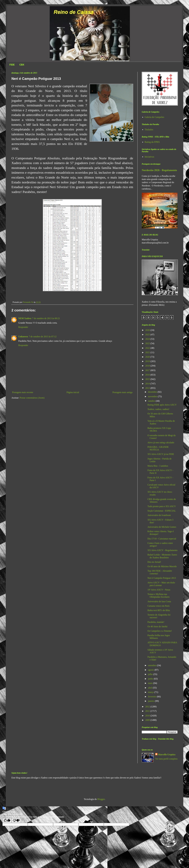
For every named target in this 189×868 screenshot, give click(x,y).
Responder (23, 327)
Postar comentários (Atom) (32, 398)
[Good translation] (7, 821)
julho (151, 674)
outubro (152, 401)
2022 (148, 348)
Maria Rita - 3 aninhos (158, 466)
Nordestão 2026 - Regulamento (159, 170)
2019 (148, 361)
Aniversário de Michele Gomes (162, 527)
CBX (22, 65)
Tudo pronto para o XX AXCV (162, 506)
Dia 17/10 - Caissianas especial (162, 539)
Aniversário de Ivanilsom (159, 515)
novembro (153, 396)
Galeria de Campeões (154, 117)
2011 (148, 711)
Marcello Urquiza (167, 754)
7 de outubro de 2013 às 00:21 (46, 318)
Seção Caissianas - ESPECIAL (162, 511)
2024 (148, 339)
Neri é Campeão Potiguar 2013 (162, 578)
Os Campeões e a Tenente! (160, 631)
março (151, 692)
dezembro (153, 392)
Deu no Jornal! (154, 562)
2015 (148, 379)
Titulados (149, 130)
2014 (148, 384)
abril (150, 688)
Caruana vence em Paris (159, 606)
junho (151, 679)
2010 (148, 716)
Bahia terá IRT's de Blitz (159, 610)
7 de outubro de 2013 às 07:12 (43, 337)
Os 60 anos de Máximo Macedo (162, 566)
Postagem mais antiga (122, 392)
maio (151, 683)
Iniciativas (149, 157)
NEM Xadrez (25, 318)
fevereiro (152, 697)
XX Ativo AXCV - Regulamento (162, 550)
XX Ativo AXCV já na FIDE (161, 454)
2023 (148, 343)
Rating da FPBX (152, 142)
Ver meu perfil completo (166, 759)
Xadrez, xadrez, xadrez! (158, 409)
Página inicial (73, 392)
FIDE (12, 65)
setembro (153, 665)
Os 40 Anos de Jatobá (157, 626)
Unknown (23, 337)
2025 (148, 335)
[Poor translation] (16, 821)
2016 (148, 375)
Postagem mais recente (23, 392)
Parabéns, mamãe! (156, 622)
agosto (151, 670)
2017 (148, 370)
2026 (148, 330)
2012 (148, 707)
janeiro (151, 701)
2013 (148, 388)
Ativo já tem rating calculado (161, 443)
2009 (148, 720)
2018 (148, 366)
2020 (148, 357)
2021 (148, 352)
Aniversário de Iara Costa (159, 601)
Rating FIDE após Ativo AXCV (162, 405)
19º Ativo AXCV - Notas (159, 590)
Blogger (101, 799)
